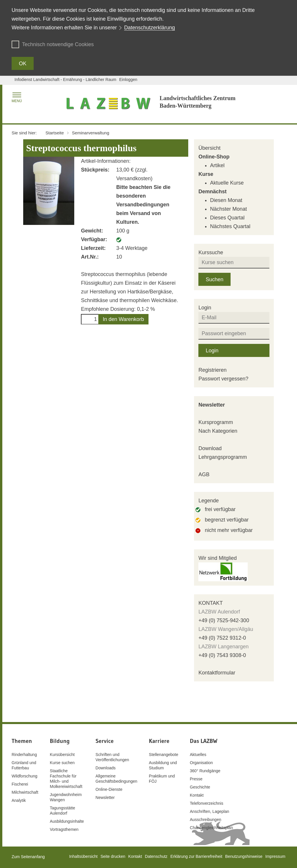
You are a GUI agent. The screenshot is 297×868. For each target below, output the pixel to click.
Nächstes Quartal (230, 226)
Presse (196, 779)
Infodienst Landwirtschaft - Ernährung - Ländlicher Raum (65, 80)
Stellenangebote (163, 755)
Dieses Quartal (227, 218)
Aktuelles (198, 755)
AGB (204, 474)
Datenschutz (156, 856)
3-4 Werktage (132, 248)
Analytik (19, 800)
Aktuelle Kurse (227, 183)
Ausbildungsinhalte (67, 821)
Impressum (275, 856)
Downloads (105, 768)
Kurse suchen (62, 763)
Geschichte (200, 787)
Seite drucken (113, 856)
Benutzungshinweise (244, 856)
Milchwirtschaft (25, 792)
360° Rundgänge (205, 771)
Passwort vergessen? (223, 379)
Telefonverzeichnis (207, 803)
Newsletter (212, 405)
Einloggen (128, 80)
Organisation (201, 763)
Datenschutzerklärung (150, 28)
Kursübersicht (62, 755)
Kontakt (197, 795)
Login (212, 351)
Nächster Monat (228, 209)
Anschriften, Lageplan (210, 811)
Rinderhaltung (24, 755)
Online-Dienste (109, 789)
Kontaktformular (217, 673)
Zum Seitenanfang (28, 857)
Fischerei (20, 784)
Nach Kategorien (218, 431)
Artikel (217, 165)
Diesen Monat (226, 200)
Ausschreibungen (206, 820)
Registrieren (212, 370)
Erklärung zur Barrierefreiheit (196, 856)
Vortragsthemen (64, 829)
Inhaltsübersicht (83, 856)
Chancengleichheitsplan (212, 828)
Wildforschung (25, 776)
